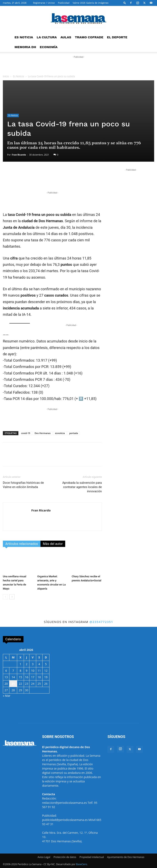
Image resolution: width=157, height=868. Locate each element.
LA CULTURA (47, 37)
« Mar (7, 696)
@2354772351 (101, 622)
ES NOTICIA (24, 37)
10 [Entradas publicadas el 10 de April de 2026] (33, 671)
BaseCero (81, 864)
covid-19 (26, 433)
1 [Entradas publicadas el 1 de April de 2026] (20, 664)
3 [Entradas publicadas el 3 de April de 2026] (33, 664)
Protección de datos (65, 857)
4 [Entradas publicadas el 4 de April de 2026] (39, 664)
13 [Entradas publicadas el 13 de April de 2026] (6, 677)
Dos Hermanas (43, 433)
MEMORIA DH (25, 47)
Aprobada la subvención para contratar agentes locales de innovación (82, 487)
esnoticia (60, 433)
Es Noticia (19, 76)
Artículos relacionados (22, 544)
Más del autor (53, 544)
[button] (125, 3)
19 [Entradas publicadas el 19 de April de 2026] (46, 677)
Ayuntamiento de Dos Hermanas (126, 857)
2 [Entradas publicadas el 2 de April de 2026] (27, 664)
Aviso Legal (44, 857)
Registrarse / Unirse (44, 3)
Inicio (6, 76)
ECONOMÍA (49, 47)
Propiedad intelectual (92, 857)
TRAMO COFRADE (89, 37)
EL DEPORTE (117, 37)
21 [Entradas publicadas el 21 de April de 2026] (13, 684)
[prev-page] (5, 597)
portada (74, 433)
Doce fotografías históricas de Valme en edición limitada (23, 485)
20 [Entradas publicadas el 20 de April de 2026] (6, 684)
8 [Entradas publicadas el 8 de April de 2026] (20, 671)
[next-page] (12, 597)
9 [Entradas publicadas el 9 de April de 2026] (27, 671)
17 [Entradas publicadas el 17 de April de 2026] (33, 677)
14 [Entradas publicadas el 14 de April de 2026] (13, 677)
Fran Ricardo (19, 155)
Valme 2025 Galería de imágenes (90, 3)
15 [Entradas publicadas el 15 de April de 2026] (20, 677)
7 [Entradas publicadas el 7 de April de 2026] (13, 671)
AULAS (66, 37)
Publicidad (64, 3)
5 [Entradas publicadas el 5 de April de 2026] (46, 664)
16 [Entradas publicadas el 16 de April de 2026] (27, 677)
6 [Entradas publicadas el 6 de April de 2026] (6, 671)
